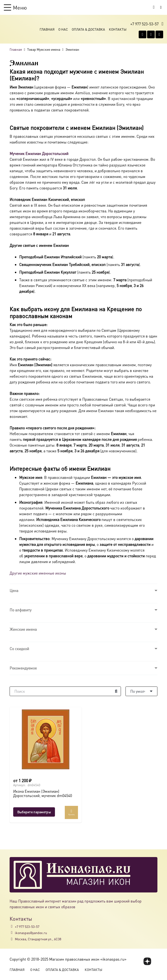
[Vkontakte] (143, 34)
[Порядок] (141, 691)
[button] (15, 7)
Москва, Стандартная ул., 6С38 (38, 939)
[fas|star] (147, 961)
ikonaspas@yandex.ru (31, 933)
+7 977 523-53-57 (27, 926)
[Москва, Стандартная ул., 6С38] (12, 939)
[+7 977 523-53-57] (12, 926)
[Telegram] (159, 34)
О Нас (63, 29)
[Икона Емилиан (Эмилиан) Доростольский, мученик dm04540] (46, 739)
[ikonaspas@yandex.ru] (12, 933)
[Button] (161, 7)
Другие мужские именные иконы (38, 573)
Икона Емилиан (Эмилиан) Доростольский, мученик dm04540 (43, 794)
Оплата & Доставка (88, 29)
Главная (47, 29)
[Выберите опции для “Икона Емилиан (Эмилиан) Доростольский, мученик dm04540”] (34, 812)
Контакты (118, 29)
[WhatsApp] (151, 34)
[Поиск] (65, 691)
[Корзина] (154, 7)
